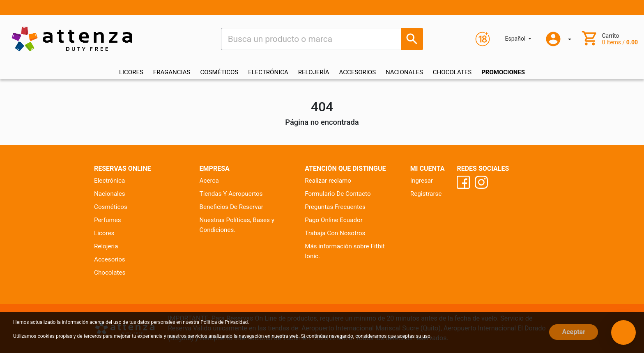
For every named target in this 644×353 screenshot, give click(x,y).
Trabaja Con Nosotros (335, 233)
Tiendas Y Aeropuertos (231, 194)
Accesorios (110, 259)
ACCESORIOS (358, 72)
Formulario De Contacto (338, 194)
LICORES (131, 72)
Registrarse (426, 194)
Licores (104, 233)
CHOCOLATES (452, 72)
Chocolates (110, 273)
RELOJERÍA (314, 72)
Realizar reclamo (328, 181)
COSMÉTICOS (219, 72)
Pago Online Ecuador (334, 220)
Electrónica (109, 181)
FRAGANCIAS (172, 72)
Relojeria (106, 246)
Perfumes (108, 220)
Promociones (503, 72)
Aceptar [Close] (574, 332)
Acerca (209, 181)
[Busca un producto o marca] (412, 39)
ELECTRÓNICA (268, 72)
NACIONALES (404, 72)
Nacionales (110, 194)
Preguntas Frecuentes (335, 207)
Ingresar (422, 181)
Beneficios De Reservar (231, 207)
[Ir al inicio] (72, 39)
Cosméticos (111, 207)
